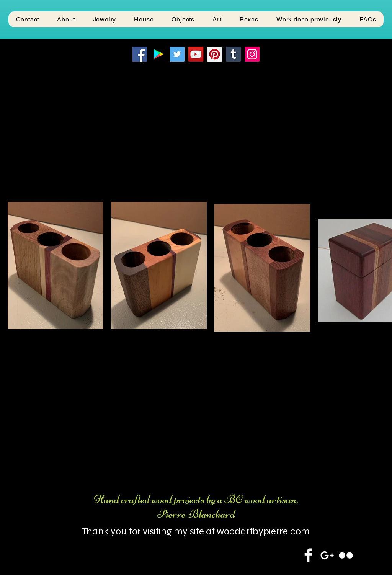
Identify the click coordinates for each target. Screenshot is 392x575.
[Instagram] (252, 54)
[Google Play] (158, 54)
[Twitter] (177, 54)
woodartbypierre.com (263, 531)
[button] (105, 19)
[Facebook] (140, 54)
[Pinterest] (215, 54)
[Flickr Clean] (346, 555)
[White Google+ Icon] (327, 555)
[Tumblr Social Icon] (233, 54)
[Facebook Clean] (308, 555)
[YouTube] (196, 54)
